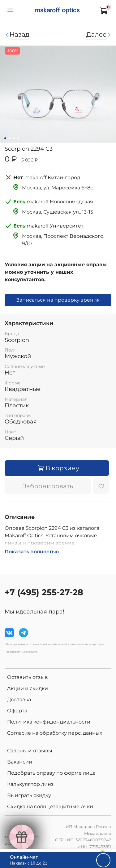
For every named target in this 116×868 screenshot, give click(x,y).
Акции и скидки (28, 688)
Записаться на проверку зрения (58, 300)
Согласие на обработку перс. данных (55, 733)
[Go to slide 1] (5, 138)
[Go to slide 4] (18, 138)
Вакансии (20, 762)
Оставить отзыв (28, 677)
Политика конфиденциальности (49, 722)
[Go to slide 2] (9, 138)
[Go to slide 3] (14, 138)
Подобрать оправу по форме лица (51, 773)
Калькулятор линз (30, 784)
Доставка (19, 700)
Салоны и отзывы (30, 751)
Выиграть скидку (29, 795)
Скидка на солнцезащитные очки (50, 806)
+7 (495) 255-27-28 (44, 592)
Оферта (17, 711)
